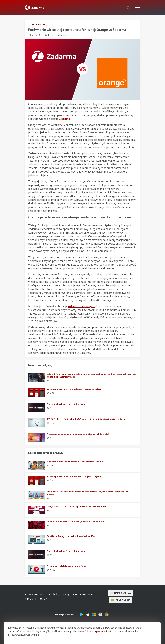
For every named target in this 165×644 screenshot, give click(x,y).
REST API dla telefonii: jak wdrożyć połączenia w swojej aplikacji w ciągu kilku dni (86, 419)
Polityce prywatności (96, 637)
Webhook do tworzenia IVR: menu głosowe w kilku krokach (75, 521)
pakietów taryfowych (82, 306)
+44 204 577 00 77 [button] (36, 599)
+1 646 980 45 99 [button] (59, 594)
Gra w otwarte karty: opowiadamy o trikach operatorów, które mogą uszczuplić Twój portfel (88, 493)
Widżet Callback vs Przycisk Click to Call (66, 404)
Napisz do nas (121, 593)
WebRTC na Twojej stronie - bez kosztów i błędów (71, 536)
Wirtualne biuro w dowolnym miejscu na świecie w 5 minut (75, 462)
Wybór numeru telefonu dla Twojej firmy (66, 566)
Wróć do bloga (40, 24)
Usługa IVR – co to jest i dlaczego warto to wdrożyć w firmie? (76, 507)
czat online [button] (121, 600)
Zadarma (65, 119)
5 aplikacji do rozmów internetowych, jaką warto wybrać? (75, 389)
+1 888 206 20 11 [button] (35, 594)
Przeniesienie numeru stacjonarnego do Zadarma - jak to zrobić (78, 434)
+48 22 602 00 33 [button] (83, 594)
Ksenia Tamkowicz (57, 35)
